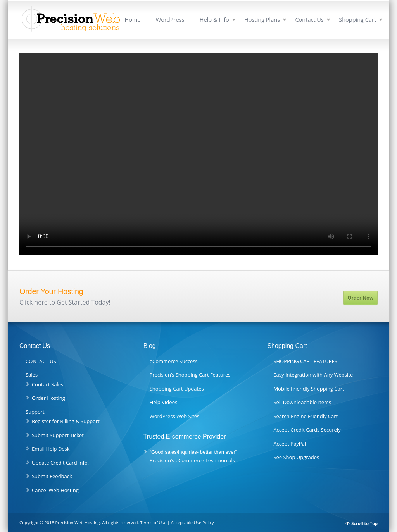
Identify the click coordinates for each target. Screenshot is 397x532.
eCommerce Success (174, 361)
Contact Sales (47, 384)
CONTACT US (41, 361)
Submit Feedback (52, 476)
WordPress (170, 20)
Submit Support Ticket (58, 435)
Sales (32, 375)
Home (132, 20)
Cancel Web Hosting (55, 490)
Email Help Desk (51, 449)
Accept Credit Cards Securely (307, 430)
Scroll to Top (364, 523)
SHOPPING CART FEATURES (305, 361)
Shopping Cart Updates (177, 389)
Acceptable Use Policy (192, 523)
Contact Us (309, 20)
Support (35, 412)
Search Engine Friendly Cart (306, 416)
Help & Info (214, 20)
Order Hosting (48, 398)
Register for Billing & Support (66, 421)
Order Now (361, 298)
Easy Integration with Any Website (313, 375)
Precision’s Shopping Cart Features (190, 375)
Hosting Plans (262, 20)
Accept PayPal (290, 444)
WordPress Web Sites (174, 416)
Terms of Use (153, 523)
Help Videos (164, 402)
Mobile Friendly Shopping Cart (309, 389)
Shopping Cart (357, 20)
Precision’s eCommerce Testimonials (192, 460)
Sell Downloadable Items (302, 402)
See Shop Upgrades (296, 457)
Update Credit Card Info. (60, 463)
